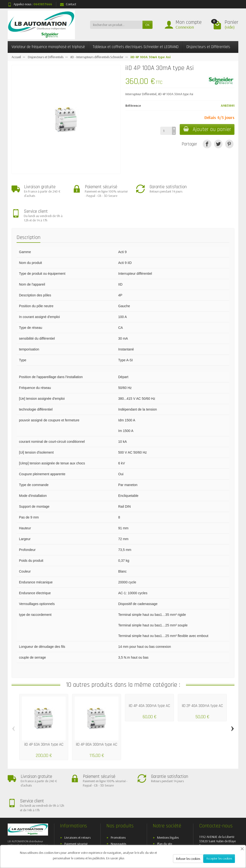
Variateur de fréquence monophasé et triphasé (48, 47)
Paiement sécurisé (76, 804)
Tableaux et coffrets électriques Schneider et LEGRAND (136, 47)
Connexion (185, 27)
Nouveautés (118, 804)
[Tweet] (218, 144)
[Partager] (207, 144)
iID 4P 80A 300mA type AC (97, 725)
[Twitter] (189, 842)
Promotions (118, 798)
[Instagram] (233, 842)
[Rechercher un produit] (116, 25)
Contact (68, 4)
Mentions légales (168, 798)
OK (148, 25)
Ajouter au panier (207, 129)
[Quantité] (165, 131)
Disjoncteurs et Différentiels (208, 47)
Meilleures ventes (122, 810)
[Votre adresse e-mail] (113, 835)
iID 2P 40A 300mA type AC (202, 686)
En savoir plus (115, 858)
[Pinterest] (229, 144)
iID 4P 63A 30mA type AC (44, 725)
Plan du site (165, 804)
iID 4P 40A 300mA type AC (149, 686)
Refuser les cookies (188, 859)
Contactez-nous (167, 810)
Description (28, 218)
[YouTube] (211, 842)
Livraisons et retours (77, 798)
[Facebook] (178, 842)
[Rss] (200, 842)
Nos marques (120, 816)
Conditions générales (78, 810)
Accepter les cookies (219, 858)
